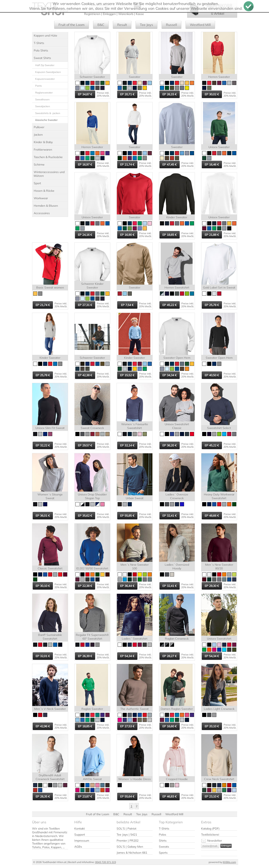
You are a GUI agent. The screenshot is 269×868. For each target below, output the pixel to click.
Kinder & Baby (43, 142)
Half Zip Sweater (45, 65)
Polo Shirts (41, 50)
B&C (101, 25)
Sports (163, 853)
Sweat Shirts (42, 58)
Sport (37, 183)
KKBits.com (229, 862)
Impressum (82, 841)
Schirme (39, 165)
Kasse (140, 14)
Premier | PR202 (128, 841)
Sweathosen (42, 99)
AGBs (78, 847)
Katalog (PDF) (210, 829)
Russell (171, 25)
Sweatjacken (43, 106)
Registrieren (92, 14)
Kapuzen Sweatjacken (48, 72)
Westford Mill (200, 25)
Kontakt (80, 829)
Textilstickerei (210, 835)
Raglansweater (44, 93)
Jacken (38, 135)
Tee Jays (146, 25)
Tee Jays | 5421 (127, 835)
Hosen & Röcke (44, 191)
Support (80, 835)
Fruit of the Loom (72, 25)
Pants (39, 86)
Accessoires (42, 213)
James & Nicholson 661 (132, 853)
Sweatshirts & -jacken (48, 113)
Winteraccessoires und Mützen (49, 174)
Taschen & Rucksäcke (48, 157)
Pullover (39, 127)
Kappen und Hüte (45, 36)
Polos (163, 835)
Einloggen (109, 14)
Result (122, 25)
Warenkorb (126, 14)
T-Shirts (39, 43)
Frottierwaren (43, 150)
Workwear (41, 198)
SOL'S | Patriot (126, 829)
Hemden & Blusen (46, 206)
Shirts (163, 841)
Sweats (164, 847)
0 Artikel (218, 14)
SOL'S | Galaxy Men (130, 847)
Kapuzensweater (45, 79)
